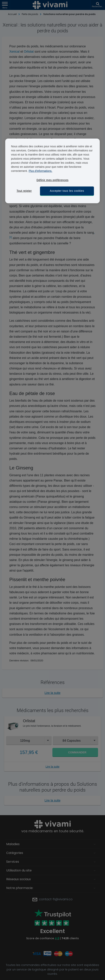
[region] (52, 171)
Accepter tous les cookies (67, 191)
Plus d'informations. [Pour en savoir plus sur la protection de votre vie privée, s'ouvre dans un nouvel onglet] (41, 171)
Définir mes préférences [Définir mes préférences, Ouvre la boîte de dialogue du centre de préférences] (52, 180)
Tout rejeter (24, 191)
